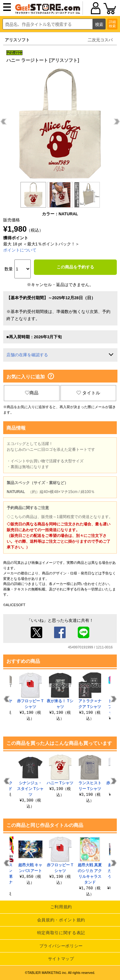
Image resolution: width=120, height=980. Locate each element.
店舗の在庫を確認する (27, 355)
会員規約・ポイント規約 (61, 920)
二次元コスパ (100, 40)
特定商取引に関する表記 (61, 933)
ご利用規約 (61, 907)
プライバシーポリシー (61, 946)
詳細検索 (112, 24)
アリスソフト (17, 40)
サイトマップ (61, 959)
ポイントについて (20, 250)
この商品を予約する (75, 267)
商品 (32, 393)
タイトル (88, 393)
